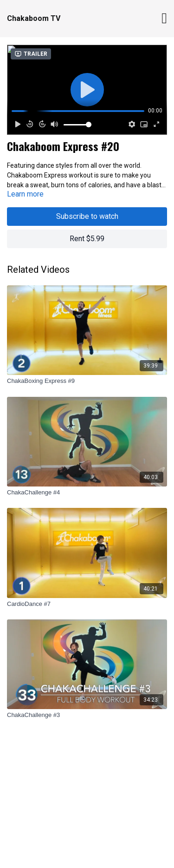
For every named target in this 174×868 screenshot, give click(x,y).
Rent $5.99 (87, 239)
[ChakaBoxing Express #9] (87, 381)
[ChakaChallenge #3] (87, 715)
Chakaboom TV (34, 18)
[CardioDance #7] (87, 604)
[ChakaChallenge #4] (87, 493)
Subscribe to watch (87, 216)
